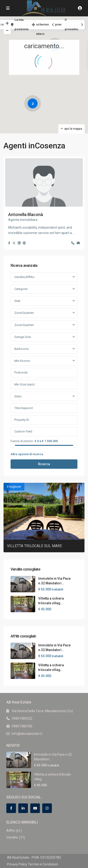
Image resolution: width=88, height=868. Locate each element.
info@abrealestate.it (27, 734)
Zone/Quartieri (24, 313)
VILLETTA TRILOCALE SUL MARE (34, 546)
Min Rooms (22, 361)
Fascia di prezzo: (22, 441)
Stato (18, 396)
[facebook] (11, 808)
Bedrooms (21, 349)
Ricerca (44, 464)
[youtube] (35, 808)
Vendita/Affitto (24, 277)
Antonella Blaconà (26, 214)
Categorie (21, 289)
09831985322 (22, 718)
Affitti (10, 831)
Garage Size (23, 337)
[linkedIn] (23, 808)
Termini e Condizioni (43, 864)
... (74, 233)
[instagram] (47, 808)
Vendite (12, 837)
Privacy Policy (17, 864)
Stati (17, 301)
